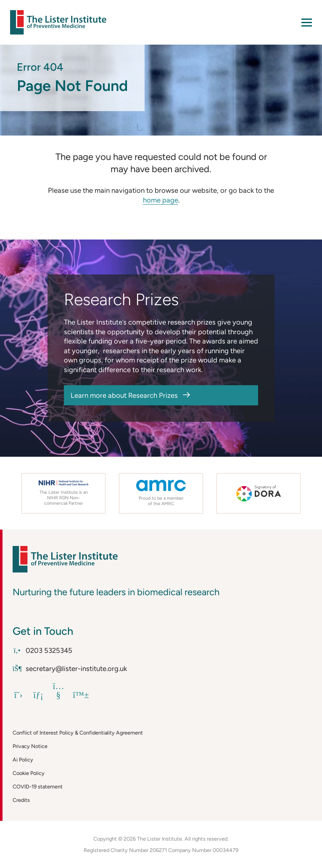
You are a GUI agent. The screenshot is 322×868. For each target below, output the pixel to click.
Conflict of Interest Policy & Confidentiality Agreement (78, 733)
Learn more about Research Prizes (124, 395)
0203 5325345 (42, 650)
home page (161, 200)
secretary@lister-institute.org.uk (70, 668)
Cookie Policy (29, 773)
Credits (21, 800)
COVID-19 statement (38, 787)
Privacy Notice (30, 746)
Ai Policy (23, 760)
